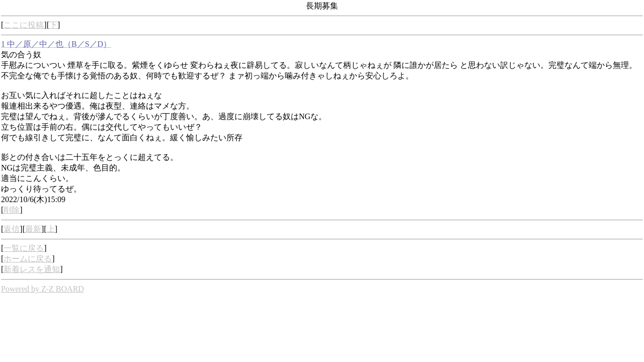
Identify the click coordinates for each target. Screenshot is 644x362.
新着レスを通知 (32, 269)
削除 (12, 210)
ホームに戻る (28, 259)
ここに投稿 (24, 25)
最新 (33, 229)
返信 (12, 229)
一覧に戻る (24, 248)
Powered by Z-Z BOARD (43, 289)
